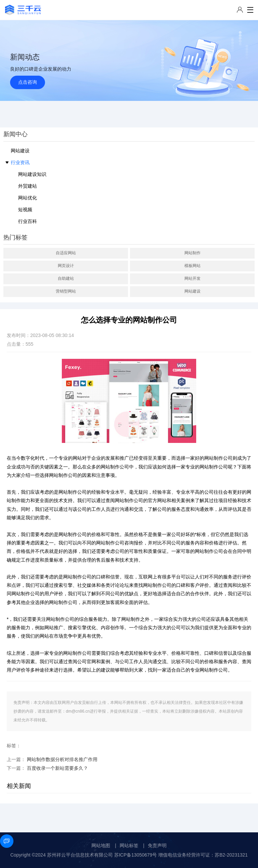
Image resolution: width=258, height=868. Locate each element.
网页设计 (66, 266)
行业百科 (28, 221)
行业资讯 (20, 162)
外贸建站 (28, 186)
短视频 (25, 210)
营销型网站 (66, 291)
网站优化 (28, 198)
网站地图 (101, 845)
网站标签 (129, 845)
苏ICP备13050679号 (136, 855)
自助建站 (66, 278)
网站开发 (192, 278)
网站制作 (192, 253)
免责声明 (157, 845)
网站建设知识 (32, 174)
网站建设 (20, 151)
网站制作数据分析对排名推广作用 (62, 759)
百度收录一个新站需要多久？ (57, 768)
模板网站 (192, 266)
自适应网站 (66, 253)
